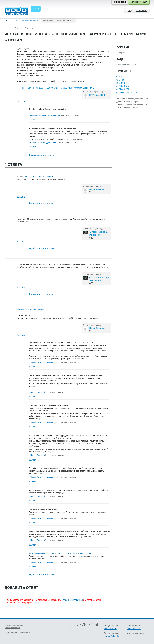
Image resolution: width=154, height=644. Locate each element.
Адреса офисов (136, 633)
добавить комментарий (42, 155)
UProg (31, 88)
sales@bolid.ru (134, 629)
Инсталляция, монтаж (30, 20)
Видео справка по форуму (35, 28)
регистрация (141, 11)
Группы (8, 28)
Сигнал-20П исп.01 (84, 88)
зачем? (38, 603)
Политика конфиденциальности (18, 632)
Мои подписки (54, 28)
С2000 (40, 88)
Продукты (18, 28)
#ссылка (21, 102)
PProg (22, 88)
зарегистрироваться (73, 600)
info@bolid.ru (110, 629)
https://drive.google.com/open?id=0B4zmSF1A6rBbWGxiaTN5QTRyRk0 (60, 553)
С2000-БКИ (52, 88)
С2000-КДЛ (66, 88)
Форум (14, 20)
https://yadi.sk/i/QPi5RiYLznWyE (39, 176)
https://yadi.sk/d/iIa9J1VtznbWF (31, 310)
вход (130, 11)
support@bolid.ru (112, 636)
